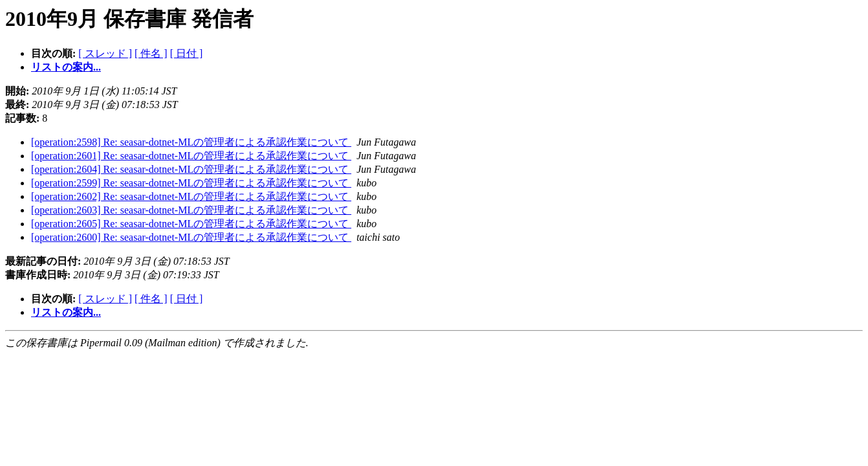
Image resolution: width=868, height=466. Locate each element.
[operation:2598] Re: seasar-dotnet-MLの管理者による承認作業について (191, 142)
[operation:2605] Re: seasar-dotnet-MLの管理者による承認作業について (191, 224)
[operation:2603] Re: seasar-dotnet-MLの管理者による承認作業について (191, 210)
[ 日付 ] (187, 53)
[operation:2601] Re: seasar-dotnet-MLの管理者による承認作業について (191, 156)
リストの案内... (66, 67)
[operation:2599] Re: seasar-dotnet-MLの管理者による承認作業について (191, 183)
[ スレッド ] (105, 53)
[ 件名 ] (151, 53)
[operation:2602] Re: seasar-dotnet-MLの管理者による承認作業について (191, 196)
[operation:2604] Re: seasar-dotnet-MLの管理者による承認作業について (191, 169)
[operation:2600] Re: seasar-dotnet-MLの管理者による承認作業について (191, 237)
